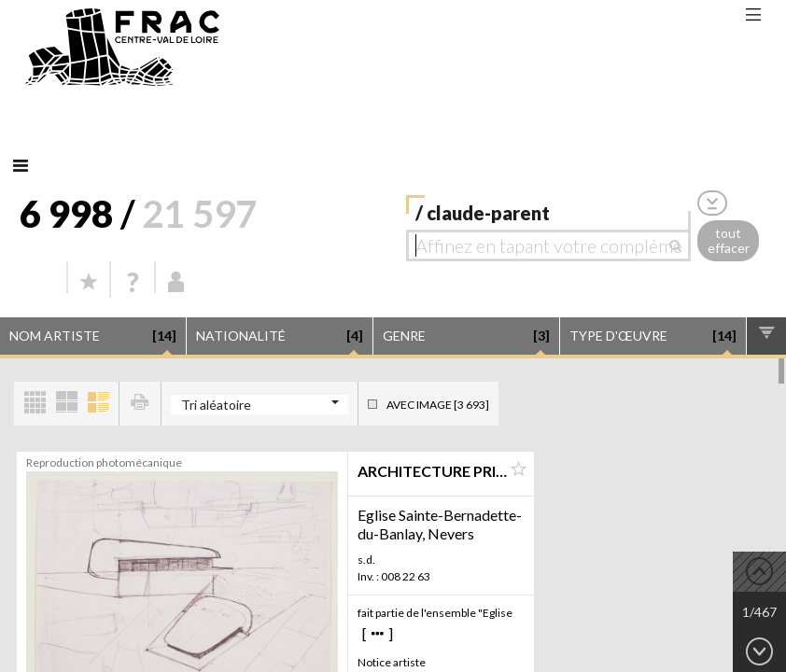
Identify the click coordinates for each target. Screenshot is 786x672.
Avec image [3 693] (438, 405)
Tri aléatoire (216, 405)
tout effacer (729, 241)
